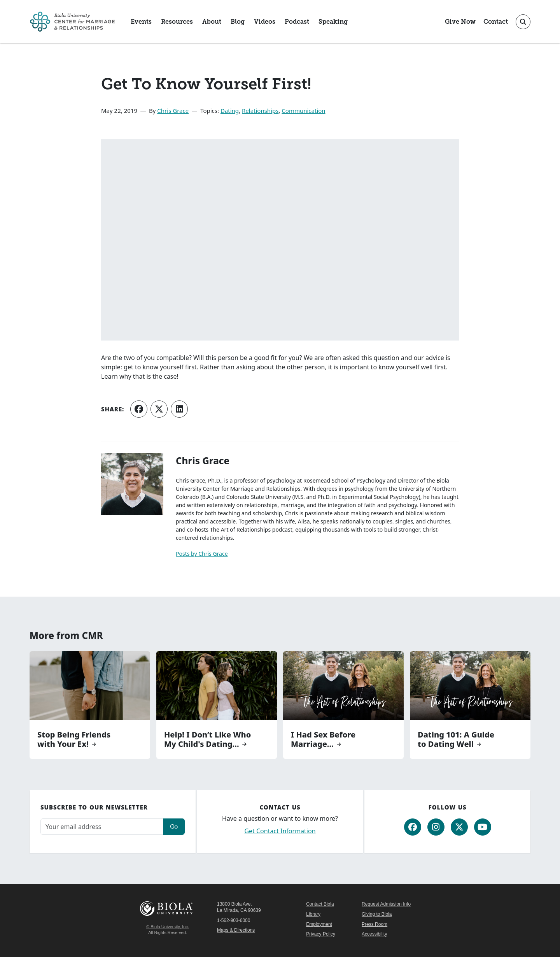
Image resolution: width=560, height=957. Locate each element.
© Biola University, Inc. (168, 927)
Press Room (374, 924)
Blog (238, 22)
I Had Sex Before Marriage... (323, 739)
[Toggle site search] (523, 22)
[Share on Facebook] (139, 409)
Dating (230, 111)
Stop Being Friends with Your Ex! (74, 739)
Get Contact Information (280, 831)
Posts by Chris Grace (202, 554)
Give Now (460, 22)
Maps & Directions (236, 930)
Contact (496, 22)
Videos (265, 22)
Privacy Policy (321, 934)
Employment (319, 924)
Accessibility (374, 934)
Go (174, 826)
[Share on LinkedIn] (179, 409)
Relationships (260, 111)
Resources (177, 22)
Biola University (168, 909)
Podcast (297, 22)
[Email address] (102, 827)
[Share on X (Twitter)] (159, 409)
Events (141, 22)
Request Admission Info (386, 904)
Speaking (333, 22)
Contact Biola (320, 904)
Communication (303, 111)
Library (313, 914)
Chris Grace (173, 111)
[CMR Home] (72, 22)
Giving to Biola (377, 914)
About (212, 22)
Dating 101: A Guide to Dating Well (456, 739)
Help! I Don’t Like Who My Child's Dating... (207, 739)
